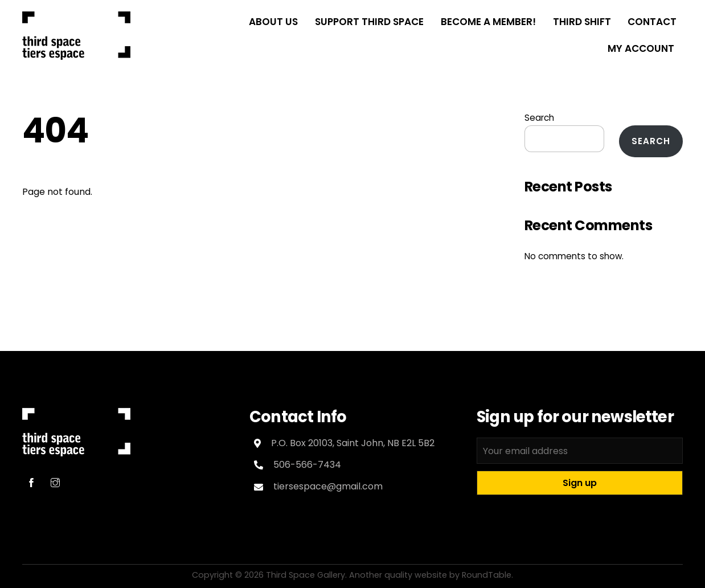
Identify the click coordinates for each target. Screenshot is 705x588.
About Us (273, 22)
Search (539, 118)
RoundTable (487, 575)
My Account (641, 48)
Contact (652, 22)
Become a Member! (488, 22)
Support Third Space (369, 22)
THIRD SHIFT (582, 22)
